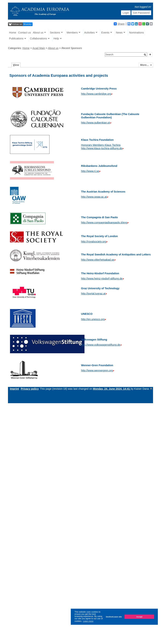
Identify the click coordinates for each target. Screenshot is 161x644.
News (119, 33)
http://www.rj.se (90, 171)
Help (56, 38)
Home (13, 33)
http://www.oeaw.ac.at (94, 197)
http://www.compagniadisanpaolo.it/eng (104, 222)
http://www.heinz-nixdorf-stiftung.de (102, 279)
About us (38, 33)
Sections (55, 33)
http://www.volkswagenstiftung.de (101, 345)
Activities (90, 33)
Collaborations (38, 38)
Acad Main (39, 48)
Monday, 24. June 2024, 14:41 (112, 389)
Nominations (137, 33)
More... (145, 65)
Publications (16, 38)
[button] (145, 55)
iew (16, 65)
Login (126, 13)
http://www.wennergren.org (97, 370)
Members (72, 33)
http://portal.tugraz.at (93, 294)
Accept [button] (139, 617)
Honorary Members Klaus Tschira (101, 145)
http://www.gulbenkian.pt (96, 123)
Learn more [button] (88, 621)
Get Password (141, 13)
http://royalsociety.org (94, 242)
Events (105, 33)
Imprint (14, 389)
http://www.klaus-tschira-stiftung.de (102, 148)
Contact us (25, 33)
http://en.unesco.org (93, 319)
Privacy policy (30, 389)
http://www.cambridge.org (96, 94)
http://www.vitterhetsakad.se (98, 260)
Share (119, 24)
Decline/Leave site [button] (114, 617)
